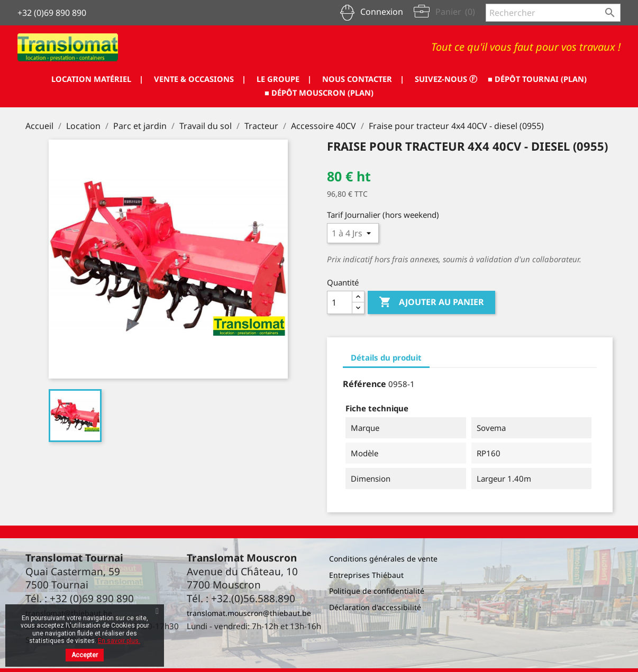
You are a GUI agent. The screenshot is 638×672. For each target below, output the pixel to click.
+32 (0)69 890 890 (52, 13)
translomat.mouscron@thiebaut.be (249, 613)
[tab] (386, 358)
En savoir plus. (119, 641)
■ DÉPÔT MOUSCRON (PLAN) (378, 93)
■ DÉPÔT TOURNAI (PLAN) (255, 93)
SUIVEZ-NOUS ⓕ (516, 79)
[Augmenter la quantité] (358, 297)
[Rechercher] (553, 13)
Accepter (85, 655)
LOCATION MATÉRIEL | (139, 79)
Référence (364, 384)
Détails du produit (386, 357)
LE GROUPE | (341, 79)
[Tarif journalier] (353, 233)
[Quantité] (340, 302)
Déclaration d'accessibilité (375, 607)
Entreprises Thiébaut (366, 575)
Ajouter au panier (431, 302)
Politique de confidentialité (377, 591)
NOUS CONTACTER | (426, 79)
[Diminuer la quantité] (358, 308)
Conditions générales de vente (383, 559)
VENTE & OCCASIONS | (250, 79)
